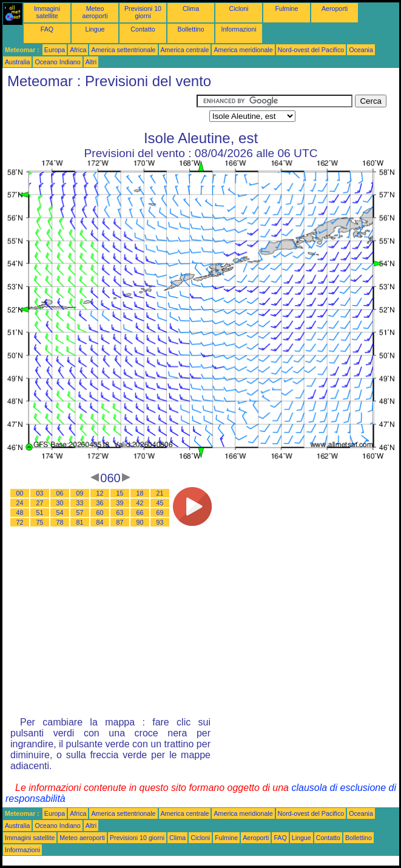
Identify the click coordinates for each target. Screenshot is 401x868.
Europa (55, 50)
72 (20, 522)
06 (60, 493)
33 (80, 503)
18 (140, 493)
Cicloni (239, 8)
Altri (91, 62)
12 (100, 493)
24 (20, 503)
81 (80, 522)
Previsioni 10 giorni (143, 12)
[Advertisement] (99, 110)
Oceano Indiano (57, 62)
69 (160, 513)
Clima (191, 8)
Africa (78, 50)
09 (80, 493)
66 (140, 513)
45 (160, 503)
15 (120, 493)
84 (100, 522)
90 (140, 522)
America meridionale (243, 50)
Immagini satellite (47, 12)
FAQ (47, 29)
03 (40, 493)
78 (60, 522)
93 (160, 522)
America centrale (185, 50)
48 (20, 513)
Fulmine (287, 8)
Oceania (361, 50)
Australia (17, 62)
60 (100, 513)
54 (60, 513)
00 (20, 493)
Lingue (95, 29)
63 (120, 513)
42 (140, 503)
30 (60, 503)
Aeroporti (335, 8)
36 (100, 503)
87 (120, 522)
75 (40, 522)
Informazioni (238, 29)
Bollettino (191, 29)
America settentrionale (123, 50)
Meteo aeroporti (95, 12)
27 (40, 503)
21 (160, 493)
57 (80, 513)
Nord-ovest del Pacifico (311, 50)
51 (40, 513)
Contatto (143, 29)
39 (120, 503)
